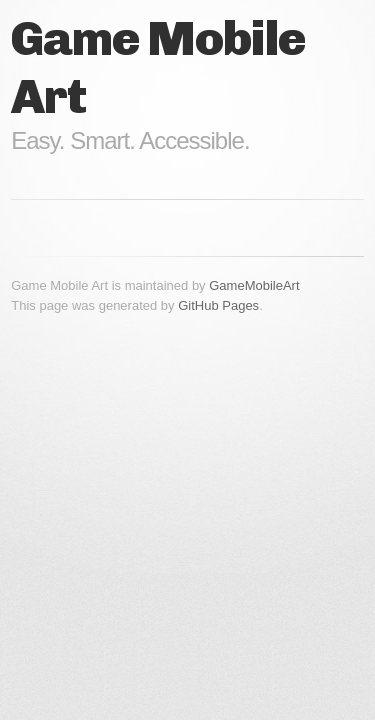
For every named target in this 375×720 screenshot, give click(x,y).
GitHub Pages (218, 305)
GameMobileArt (254, 285)
